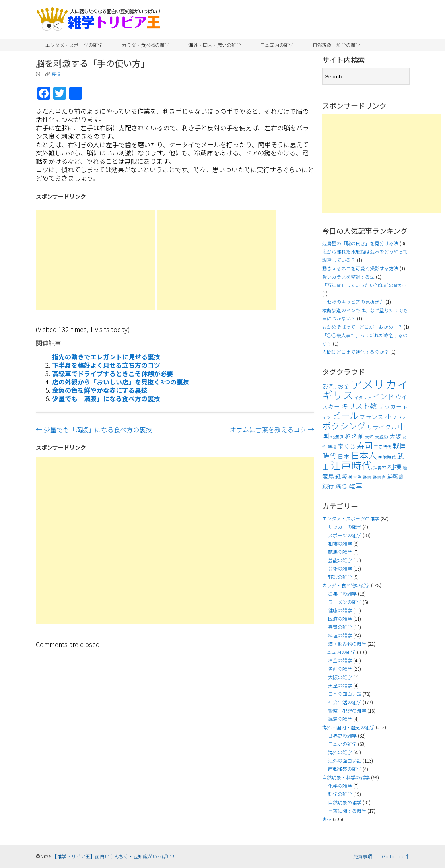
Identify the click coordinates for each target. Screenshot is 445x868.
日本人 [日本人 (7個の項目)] (364, 455)
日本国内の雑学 (277, 45)
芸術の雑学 (340, 568)
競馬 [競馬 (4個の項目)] (328, 476)
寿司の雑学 (340, 627)
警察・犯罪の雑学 (347, 710)
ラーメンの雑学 (345, 602)
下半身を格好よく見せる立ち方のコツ (106, 365)
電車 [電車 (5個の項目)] (356, 485)
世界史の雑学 (342, 735)
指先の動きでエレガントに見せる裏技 (106, 357)
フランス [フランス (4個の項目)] (371, 417)
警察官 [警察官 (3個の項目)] (379, 477)
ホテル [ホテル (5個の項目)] (395, 416)
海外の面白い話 (345, 760)
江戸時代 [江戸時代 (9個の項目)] (351, 465)
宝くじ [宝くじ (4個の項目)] (347, 446)
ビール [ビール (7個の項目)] (345, 415)
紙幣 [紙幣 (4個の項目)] (341, 476)
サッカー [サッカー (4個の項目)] (390, 406)
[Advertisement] (95, 260)
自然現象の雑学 (345, 802)
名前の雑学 (340, 669)
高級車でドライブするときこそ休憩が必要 (113, 373)
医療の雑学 (340, 618)
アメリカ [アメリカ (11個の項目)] (374, 384)
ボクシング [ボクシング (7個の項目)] (344, 425)
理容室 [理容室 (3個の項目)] (380, 468)
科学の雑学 (340, 794)
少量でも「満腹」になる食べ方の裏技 (106, 398)
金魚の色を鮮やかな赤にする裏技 (100, 390)
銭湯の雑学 (340, 719)
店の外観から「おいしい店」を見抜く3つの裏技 (121, 382)
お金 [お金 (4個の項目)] (344, 386)
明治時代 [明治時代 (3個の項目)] (387, 457)
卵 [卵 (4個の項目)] (348, 436)
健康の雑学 (340, 610)
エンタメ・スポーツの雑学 (74, 45)
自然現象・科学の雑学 (336, 45)
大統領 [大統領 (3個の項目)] (382, 437)
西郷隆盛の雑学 (345, 769)
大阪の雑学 (340, 677)
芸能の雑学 (340, 560)
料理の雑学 (340, 635)
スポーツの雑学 (345, 535)
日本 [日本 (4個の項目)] (344, 456)
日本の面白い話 (345, 694)
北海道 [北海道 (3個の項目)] (337, 437)
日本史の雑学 (342, 744)
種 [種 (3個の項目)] (405, 468)
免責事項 (363, 856)
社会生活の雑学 (345, 702)
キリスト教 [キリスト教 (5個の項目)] (359, 406)
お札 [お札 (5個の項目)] (329, 386)
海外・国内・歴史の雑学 (215, 45)
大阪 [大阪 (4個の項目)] (395, 436)
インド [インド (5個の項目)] (384, 396)
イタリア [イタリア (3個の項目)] (363, 397)
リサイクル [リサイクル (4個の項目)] (382, 427)
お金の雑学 (340, 660)
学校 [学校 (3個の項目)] (332, 447)
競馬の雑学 (340, 552)
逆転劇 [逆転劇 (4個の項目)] (396, 476)
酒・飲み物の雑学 (347, 644)
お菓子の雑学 (342, 593)
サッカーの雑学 (345, 527)
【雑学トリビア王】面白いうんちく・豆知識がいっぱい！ (114, 856)
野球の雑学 (340, 577)
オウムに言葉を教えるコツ (272, 429)
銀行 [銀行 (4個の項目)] (328, 486)
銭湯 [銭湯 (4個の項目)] (341, 486)
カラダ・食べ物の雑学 (146, 45)
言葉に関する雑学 (347, 811)
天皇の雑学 (340, 685)
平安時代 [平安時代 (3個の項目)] (383, 447)
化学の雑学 (340, 785)
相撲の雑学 (340, 543)
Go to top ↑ (396, 856)
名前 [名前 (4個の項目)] (358, 436)
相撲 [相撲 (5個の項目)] (394, 467)
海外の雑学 (340, 752)
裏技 (56, 74)
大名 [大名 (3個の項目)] (369, 437)
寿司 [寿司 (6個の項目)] (365, 445)
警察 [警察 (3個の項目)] (367, 477)
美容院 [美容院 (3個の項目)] (355, 477)
